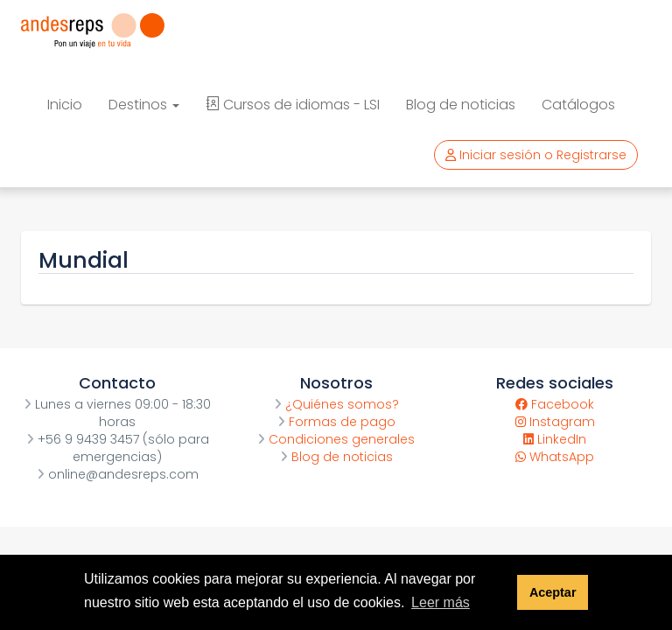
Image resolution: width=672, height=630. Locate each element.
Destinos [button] (144, 105)
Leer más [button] (441, 602)
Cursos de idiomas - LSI (293, 105)
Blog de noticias (461, 105)
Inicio (65, 105)
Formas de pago (336, 422)
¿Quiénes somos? (336, 404)
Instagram (555, 422)
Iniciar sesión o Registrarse (536, 155)
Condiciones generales (336, 439)
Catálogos (578, 105)
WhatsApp (555, 457)
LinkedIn (555, 439)
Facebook (555, 404)
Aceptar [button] (553, 592)
